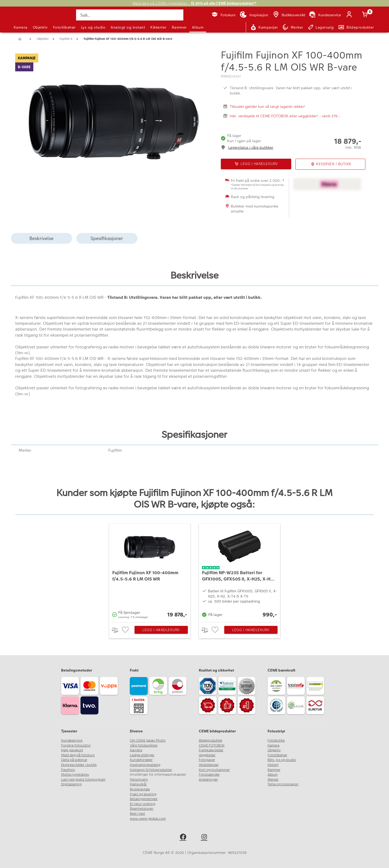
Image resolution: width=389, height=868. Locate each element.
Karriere (136, 750)
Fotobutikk (276, 741)
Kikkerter (158, 27)
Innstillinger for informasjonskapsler (158, 775)
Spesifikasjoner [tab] (107, 238)
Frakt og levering (143, 794)
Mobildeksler (209, 765)
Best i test (137, 814)
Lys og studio (93, 27)
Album (198, 27)
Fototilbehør (64, 27)
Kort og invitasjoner (214, 770)
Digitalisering (71, 784)
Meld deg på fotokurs (78, 755)
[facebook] (184, 838)
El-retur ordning (143, 804)
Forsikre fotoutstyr (76, 745)
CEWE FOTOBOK (212, 745)
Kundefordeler (141, 760)
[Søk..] (130, 15)
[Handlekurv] (366, 15)
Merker (273, 780)
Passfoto (68, 770)
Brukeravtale (140, 789)
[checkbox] (126, 630)
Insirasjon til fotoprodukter (151, 770)
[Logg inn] (350, 15)
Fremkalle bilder (211, 750)
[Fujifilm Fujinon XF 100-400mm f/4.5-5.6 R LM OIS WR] (150, 572)
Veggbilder (207, 755)
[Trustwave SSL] (228, 687)
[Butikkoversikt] (289, 15)
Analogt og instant (128, 27)
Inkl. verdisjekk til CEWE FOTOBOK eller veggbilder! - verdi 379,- (285, 116)
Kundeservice (72, 741)
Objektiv (40, 27)
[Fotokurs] (223, 15)
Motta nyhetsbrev (75, 775)
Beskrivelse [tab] (41, 238)
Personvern (139, 780)
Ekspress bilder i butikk (79, 765)
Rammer (179, 27)
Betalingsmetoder (144, 799)
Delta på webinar (74, 760)
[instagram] (205, 838)
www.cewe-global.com (148, 819)
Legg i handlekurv (161, 630)
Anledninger (208, 780)
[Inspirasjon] (254, 15)
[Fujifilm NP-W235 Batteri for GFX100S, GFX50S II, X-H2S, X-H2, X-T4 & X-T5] (239, 572)
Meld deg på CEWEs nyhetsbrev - (194, 3)
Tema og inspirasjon (283, 784)
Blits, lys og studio (282, 760)
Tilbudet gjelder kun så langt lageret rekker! (268, 106)
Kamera (21, 27)
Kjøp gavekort (72, 750)
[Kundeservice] (325, 15)
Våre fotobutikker (144, 745)
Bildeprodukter (211, 741)
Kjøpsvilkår (138, 784)
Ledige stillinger (142, 755)
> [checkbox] (117, 630)
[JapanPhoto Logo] (28, 19)
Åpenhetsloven (142, 809)
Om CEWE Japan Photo (148, 741)
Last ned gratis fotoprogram (83, 780)
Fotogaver (207, 760)
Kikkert (273, 765)
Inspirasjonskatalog (145, 765)
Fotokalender (209, 775)
